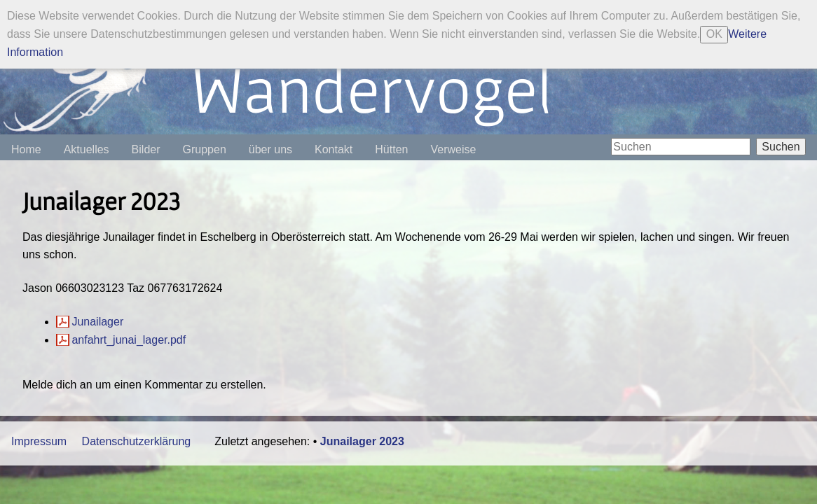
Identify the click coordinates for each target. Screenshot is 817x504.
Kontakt (334, 149)
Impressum (39, 441)
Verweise (453, 149)
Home (26, 149)
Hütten (391, 149)
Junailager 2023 (362, 441)
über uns (270, 149)
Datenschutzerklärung (137, 441)
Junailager (97, 322)
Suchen (781, 147)
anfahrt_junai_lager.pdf (129, 340)
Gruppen (205, 149)
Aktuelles (87, 149)
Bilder (146, 149)
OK (714, 34)
